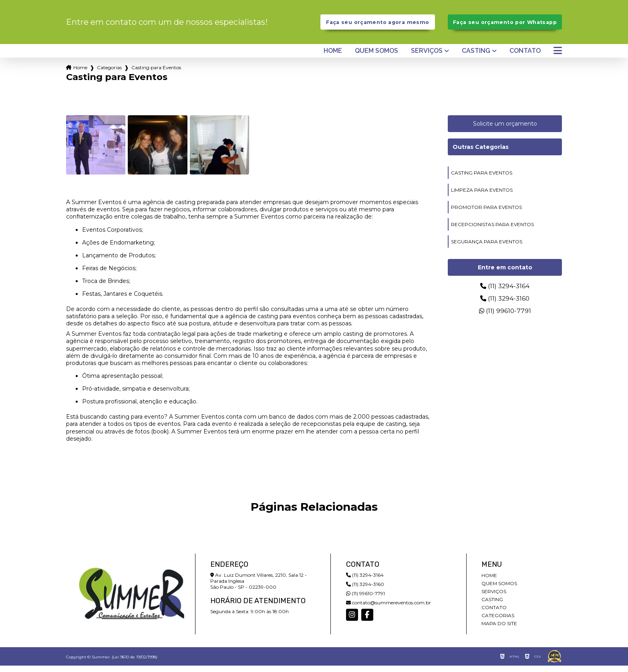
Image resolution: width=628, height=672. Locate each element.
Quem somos (376, 57)
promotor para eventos (486, 214)
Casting (476, 57)
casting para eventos (482, 179)
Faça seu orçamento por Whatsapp (505, 25)
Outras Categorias (481, 153)
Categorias (109, 74)
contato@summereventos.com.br (388, 609)
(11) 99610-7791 (505, 317)
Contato (525, 57)
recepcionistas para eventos (492, 231)
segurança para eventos (487, 248)
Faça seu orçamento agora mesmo (377, 25)
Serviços (427, 57)
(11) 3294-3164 (505, 292)
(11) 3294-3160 (505, 305)
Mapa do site (499, 630)
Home (333, 57)
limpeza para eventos (482, 196)
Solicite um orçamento (505, 130)
